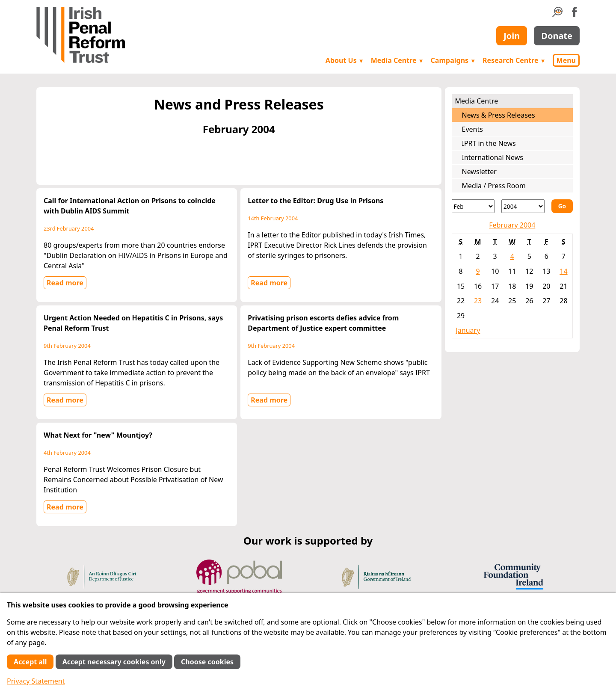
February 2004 (512, 225)
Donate (557, 36)
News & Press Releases (499, 115)
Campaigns (453, 60)
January (468, 330)
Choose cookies (207, 662)
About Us (345, 60)
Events (472, 129)
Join (512, 36)
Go (562, 206)
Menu (566, 60)
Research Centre (514, 60)
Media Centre (397, 60)
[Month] (473, 206)
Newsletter (479, 172)
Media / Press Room (494, 186)
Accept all (30, 662)
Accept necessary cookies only (114, 662)
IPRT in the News (489, 143)
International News (493, 157)
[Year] (523, 206)
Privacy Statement (36, 681)
